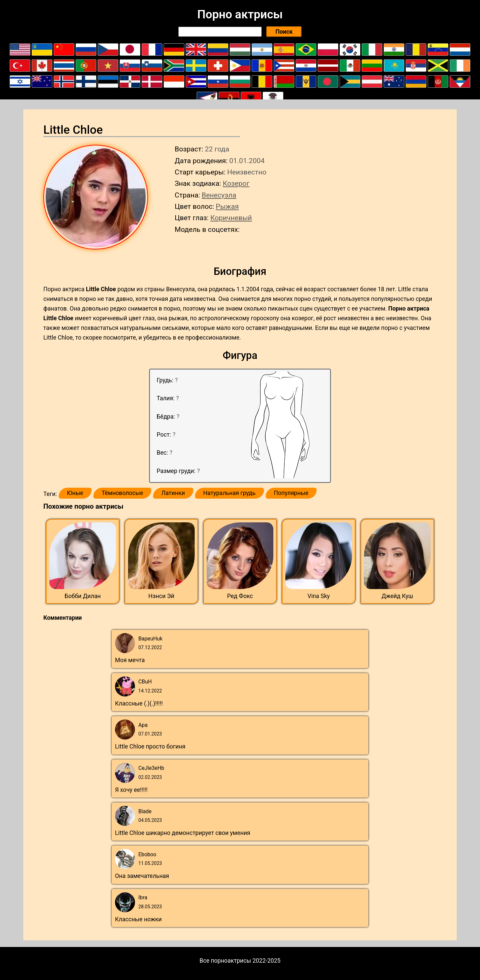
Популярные (291, 493)
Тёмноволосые (122, 493)
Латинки (173, 493)
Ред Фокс (240, 596)
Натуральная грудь (229, 493)
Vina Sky (319, 596)
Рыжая (227, 206)
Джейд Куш (397, 596)
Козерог (236, 183)
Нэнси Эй (161, 596)
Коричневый (231, 218)
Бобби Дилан (83, 596)
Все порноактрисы (225, 961)
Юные (75, 493)
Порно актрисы (240, 14)
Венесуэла (219, 195)
